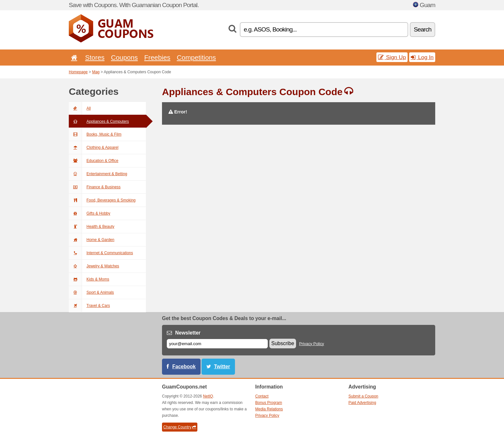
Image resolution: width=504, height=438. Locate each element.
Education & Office (94, 161)
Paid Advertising (362, 403)
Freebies (157, 57)
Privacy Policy (312, 344)
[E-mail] (217, 344)
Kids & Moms (89, 279)
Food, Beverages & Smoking (102, 200)
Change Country (180, 427)
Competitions (196, 57)
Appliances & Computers (99, 121)
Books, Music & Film (95, 134)
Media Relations (269, 409)
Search (423, 29)
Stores (95, 57)
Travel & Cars (89, 306)
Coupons (124, 57)
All (80, 108)
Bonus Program (269, 403)
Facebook (184, 366)
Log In (422, 57)
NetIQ (208, 396)
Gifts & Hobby (90, 213)
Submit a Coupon (363, 396)
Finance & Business (95, 187)
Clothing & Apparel (94, 147)
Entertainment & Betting (98, 174)
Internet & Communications (101, 253)
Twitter (222, 366)
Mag (96, 72)
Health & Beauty (92, 227)
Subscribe (283, 343)
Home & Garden (92, 240)
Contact (262, 396)
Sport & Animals (91, 292)
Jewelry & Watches (94, 266)
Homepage (78, 72)
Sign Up (392, 57)
